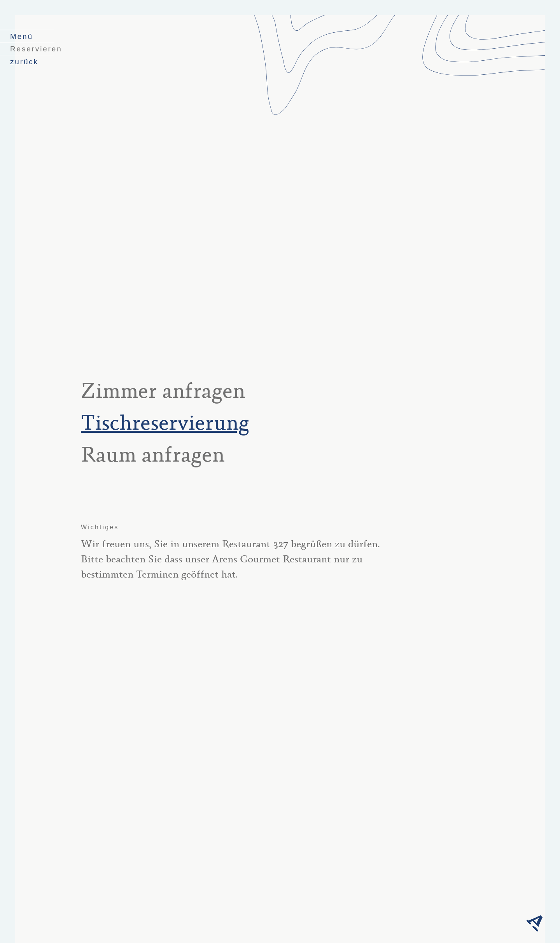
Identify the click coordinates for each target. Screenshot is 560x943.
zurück (24, 62)
